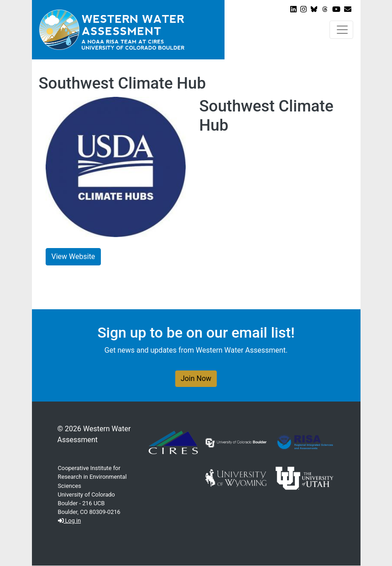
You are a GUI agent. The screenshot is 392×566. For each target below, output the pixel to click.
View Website (73, 257)
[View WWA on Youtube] (336, 9)
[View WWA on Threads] (325, 9)
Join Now (196, 378)
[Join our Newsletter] (348, 9)
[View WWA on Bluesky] (314, 9)
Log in (70, 521)
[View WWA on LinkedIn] (293, 9)
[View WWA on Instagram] (303, 9)
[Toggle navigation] (341, 30)
